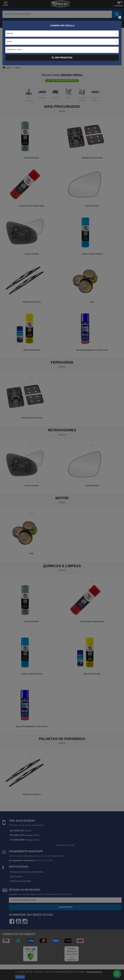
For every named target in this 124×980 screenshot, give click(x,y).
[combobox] (62, 34)
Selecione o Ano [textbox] (14, 49)
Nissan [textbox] (10, 33)
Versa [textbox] (9, 41)
